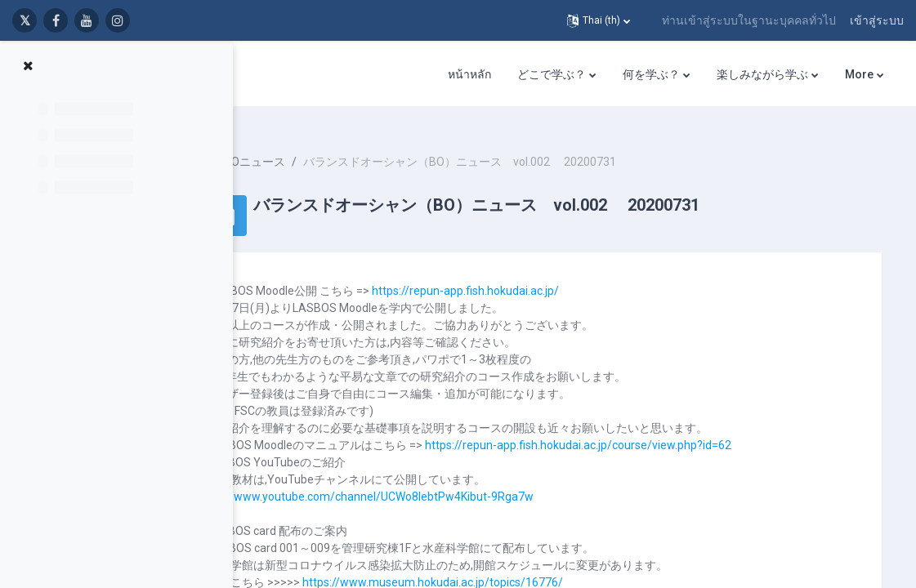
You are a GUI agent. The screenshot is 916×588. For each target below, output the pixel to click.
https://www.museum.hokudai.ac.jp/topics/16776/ (505, 568)
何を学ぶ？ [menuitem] (651, 74)
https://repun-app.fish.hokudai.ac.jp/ (538, 276)
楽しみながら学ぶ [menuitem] (762, 74)
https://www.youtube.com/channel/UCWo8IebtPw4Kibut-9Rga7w (438, 482)
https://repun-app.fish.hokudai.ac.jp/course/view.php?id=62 (651, 430)
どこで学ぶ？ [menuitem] (552, 74)
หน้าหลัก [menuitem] (469, 74)
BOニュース (327, 147)
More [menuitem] (859, 74)
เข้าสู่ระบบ (877, 20)
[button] (599, 20)
